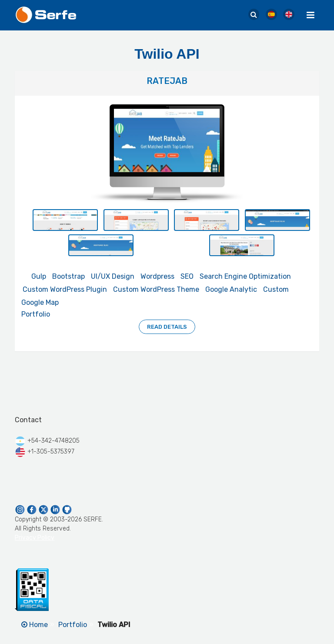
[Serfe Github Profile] (67, 509)
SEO (187, 276)
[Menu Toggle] (311, 15)
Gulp (39, 276)
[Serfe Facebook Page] (32, 509)
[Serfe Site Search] (254, 15)
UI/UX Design (113, 276)
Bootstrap (68, 276)
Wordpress (157, 276)
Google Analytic (231, 289)
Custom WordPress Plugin (65, 289)
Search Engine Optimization (245, 276)
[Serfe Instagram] (21, 509)
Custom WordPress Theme (156, 289)
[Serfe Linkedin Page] (56, 509)
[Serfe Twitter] (44, 509)
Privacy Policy (35, 538)
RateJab (167, 81)
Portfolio (36, 314)
